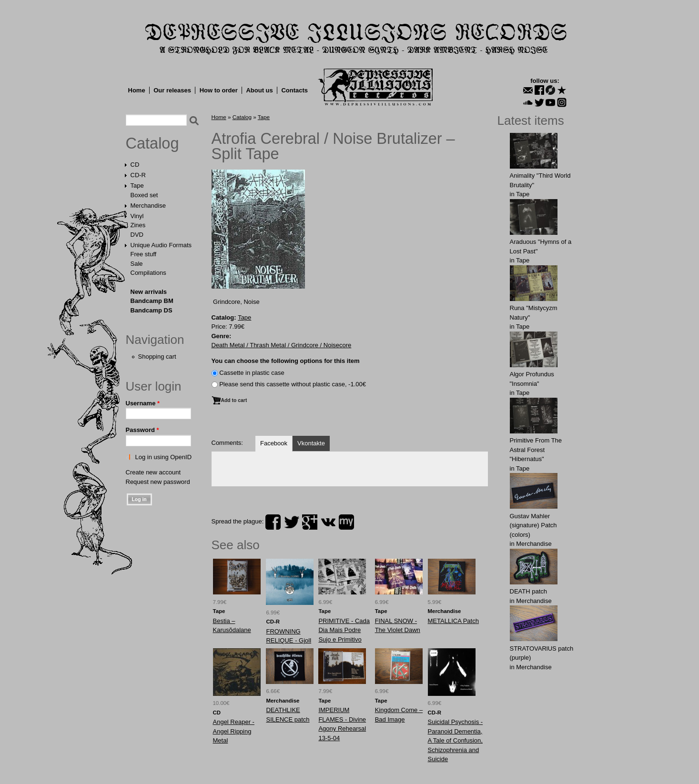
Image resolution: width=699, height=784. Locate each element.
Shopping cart (157, 357)
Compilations (148, 273)
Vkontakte (311, 443)
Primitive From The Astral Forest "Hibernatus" (536, 450)
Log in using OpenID (164, 457)
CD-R (138, 175)
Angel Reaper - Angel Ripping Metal (234, 731)
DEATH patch (529, 591)
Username (143, 403)
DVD (137, 235)
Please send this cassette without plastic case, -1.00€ (293, 384)
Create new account (153, 472)
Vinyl (137, 216)
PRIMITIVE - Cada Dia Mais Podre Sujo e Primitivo (344, 630)
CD (135, 165)
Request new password (158, 482)
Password (142, 430)
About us (259, 90)
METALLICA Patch (453, 621)
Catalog (152, 143)
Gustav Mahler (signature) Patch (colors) (533, 525)
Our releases (172, 90)
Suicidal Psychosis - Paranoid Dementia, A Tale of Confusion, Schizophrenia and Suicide (456, 740)
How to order (219, 90)
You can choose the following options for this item (286, 361)
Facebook (274, 443)
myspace (346, 522)
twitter (292, 522)
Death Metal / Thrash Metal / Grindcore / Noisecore (282, 345)
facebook (273, 522)
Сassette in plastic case (252, 373)
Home (137, 90)
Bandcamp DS (152, 310)
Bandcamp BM (152, 301)
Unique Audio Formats (161, 245)
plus (310, 522)
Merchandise (148, 206)
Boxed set (144, 195)
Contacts (294, 90)
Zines (138, 225)
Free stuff (144, 254)
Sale (137, 264)
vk (328, 522)
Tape (137, 186)
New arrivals (149, 292)
